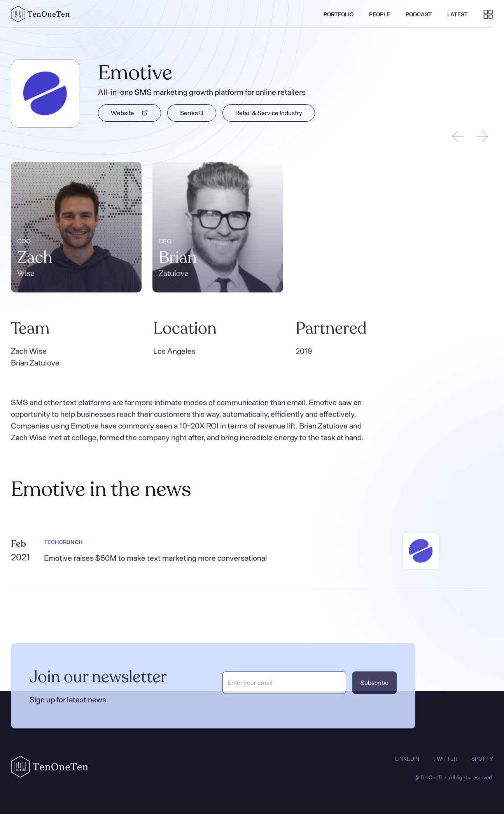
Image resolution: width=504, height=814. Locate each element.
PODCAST (419, 14)
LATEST (458, 14)
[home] (40, 14)
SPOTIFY (482, 762)
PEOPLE (380, 14)
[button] (488, 14)
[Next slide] (482, 137)
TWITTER (445, 762)
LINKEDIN (407, 762)
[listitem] (76, 228)
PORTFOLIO (339, 14)
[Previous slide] (458, 137)
